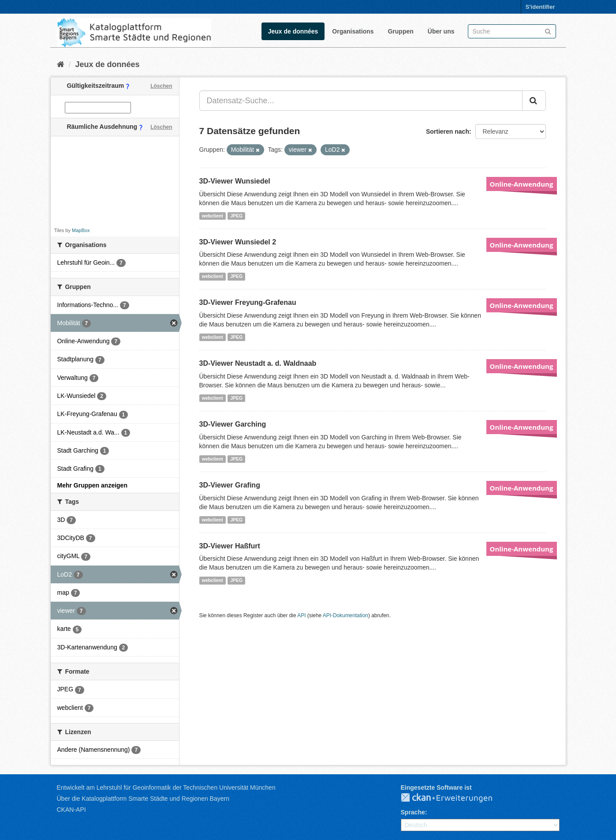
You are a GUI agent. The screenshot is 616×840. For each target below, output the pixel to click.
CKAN (454, 798)
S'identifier (540, 7)
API (301, 615)
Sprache (413, 812)
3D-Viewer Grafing (230, 485)
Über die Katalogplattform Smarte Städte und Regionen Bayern (143, 799)
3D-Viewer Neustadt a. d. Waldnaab (258, 363)
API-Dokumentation (345, 615)
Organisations (353, 31)
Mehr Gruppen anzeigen (92, 485)
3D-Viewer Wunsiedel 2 (238, 242)
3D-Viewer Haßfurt (230, 546)
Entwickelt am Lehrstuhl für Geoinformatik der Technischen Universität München (166, 787)
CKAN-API (71, 810)
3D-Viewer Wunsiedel (235, 181)
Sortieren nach (448, 131)
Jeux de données (293, 31)
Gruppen (400, 31)
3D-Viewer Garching (233, 424)
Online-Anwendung (522, 184)
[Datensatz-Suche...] (361, 101)
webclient (213, 216)
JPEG (236, 216)
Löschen (161, 86)
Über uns (441, 31)
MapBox (81, 230)
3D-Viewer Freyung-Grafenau (248, 302)
